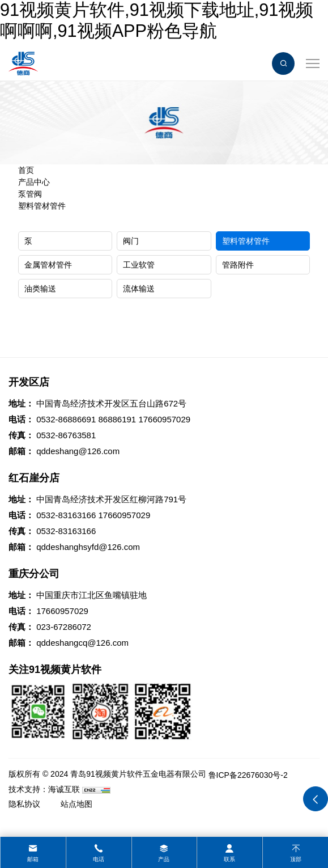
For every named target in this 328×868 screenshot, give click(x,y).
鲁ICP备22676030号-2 (248, 775)
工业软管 (139, 265)
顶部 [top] (296, 859)
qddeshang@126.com (78, 451)
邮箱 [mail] (33, 859)
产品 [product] (164, 859)
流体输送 (139, 289)
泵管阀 (30, 194)
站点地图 (76, 804)
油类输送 (40, 289)
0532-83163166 (66, 515)
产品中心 (34, 182)
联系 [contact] (229, 859)
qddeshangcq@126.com (82, 643)
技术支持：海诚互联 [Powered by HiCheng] (44, 789)
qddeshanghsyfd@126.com (88, 547)
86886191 (117, 419)
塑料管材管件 (42, 206)
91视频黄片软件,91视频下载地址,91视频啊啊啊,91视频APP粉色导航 (157, 20)
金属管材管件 (48, 265)
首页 (26, 170)
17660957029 (164, 419)
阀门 (131, 241)
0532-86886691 (66, 419)
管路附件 (238, 265)
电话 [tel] (99, 859)
